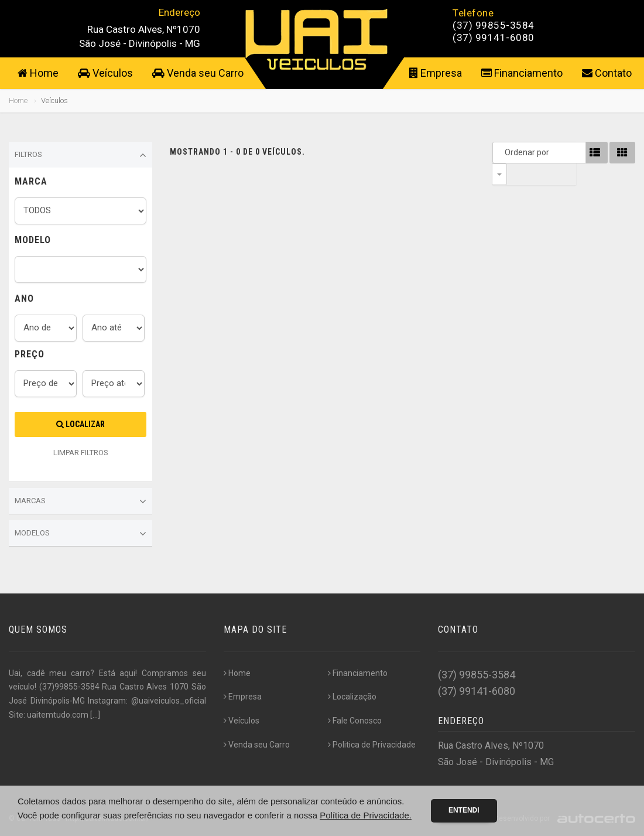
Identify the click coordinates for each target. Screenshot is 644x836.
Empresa (436, 73)
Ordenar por (502, 152)
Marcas (80, 501)
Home (38, 73)
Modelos (80, 534)
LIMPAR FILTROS (81, 453)
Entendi (464, 810)
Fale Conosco (355, 721)
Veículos (105, 73)
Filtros (80, 155)
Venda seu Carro (198, 73)
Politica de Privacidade (372, 745)
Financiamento (522, 73)
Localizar (80, 424)
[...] (95, 715)
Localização (352, 697)
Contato (607, 73)
